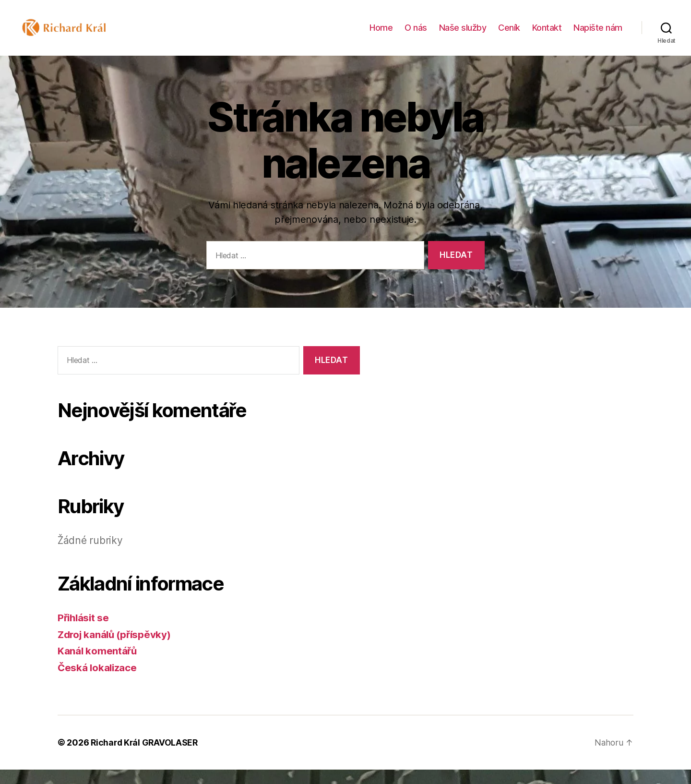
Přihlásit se (84, 632)
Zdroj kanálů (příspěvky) (117, 649)
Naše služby (463, 35)
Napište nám (598, 35)
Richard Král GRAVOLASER (146, 757)
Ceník (509, 35)
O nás (416, 35)
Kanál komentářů (98, 665)
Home (381, 35)
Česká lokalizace (98, 682)
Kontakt (547, 35)
